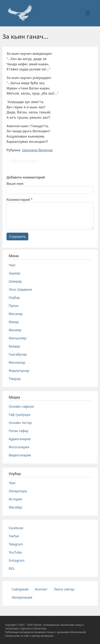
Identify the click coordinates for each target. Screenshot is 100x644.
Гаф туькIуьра (19, 415)
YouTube (15, 552)
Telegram (16, 544)
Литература (18, 491)
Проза (14, 306)
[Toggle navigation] (88, 13)
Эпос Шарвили (20, 289)
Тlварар (15, 379)
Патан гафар (19, 431)
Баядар (14, 346)
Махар (14, 322)
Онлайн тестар (20, 423)
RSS (12, 569)
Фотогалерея (19, 447)
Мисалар (16, 314)
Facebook (16, 528)
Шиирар (15, 281)
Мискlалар (17, 362)
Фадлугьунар (19, 371)
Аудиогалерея (20, 439)
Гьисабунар (18, 354)
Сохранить (17, 237)
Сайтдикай (20, 589)
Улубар (14, 298)
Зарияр (14, 273)
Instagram (17, 560)
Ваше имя (15, 183)
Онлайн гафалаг (21, 406)
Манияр (15, 330)
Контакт (41, 589)
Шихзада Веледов (37, 150)
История (15, 499)
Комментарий (18, 199)
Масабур (15, 507)
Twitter (14, 536)
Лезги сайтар (64, 589)
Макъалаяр (18, 338)
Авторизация (22, 597)
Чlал (12, 265)
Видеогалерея (20, 455)
